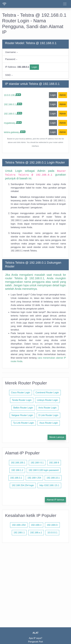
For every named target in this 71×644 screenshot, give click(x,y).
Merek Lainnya (57, 437)
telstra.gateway (12, 132)
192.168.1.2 (17, 470)
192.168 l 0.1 (37, 463)
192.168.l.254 (19, 525)
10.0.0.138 (9, 95)
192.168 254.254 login (23, 485)
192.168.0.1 (10, 114)
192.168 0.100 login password (44, 470)
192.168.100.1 (18, 463)
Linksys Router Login (47, 400)
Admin (63, 95)
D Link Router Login (48, 415)
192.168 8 (54, 463)
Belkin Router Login (23, 408)
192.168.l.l (36, 525)
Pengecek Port (35, 642)
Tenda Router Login (22, 400)
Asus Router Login (49, 423)
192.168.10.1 (53, 478)
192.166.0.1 (10, 104)
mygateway (10, 123)
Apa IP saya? (35, 638)
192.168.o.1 (36, 533)
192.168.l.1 (19, 533)
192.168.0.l (52, 525)
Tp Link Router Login (24, 423)
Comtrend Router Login (47, 393)
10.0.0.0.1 (52, 533)
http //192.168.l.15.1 (49, 485)
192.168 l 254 (34, 478)
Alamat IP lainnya (55, 500)
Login (34, 67)
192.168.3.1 (16, 478)
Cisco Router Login (21, 393)
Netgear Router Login (22, 415)
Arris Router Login (47, 408)
